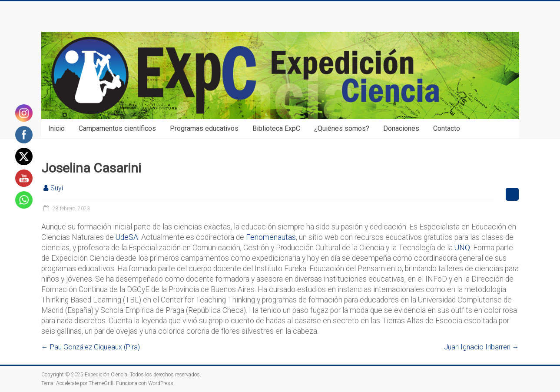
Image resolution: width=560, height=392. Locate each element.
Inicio (56, 128)
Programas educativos (204, 128)
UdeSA (127, 237)
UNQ (462, 248)
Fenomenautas (271, 237)
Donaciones (401, 128)
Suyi (57, 188)
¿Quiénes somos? (342, 128)
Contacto (447, 128)
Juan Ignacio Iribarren (482, 347)
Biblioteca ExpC (276, 128)
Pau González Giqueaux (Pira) (91, 347)
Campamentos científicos (117, 128)
